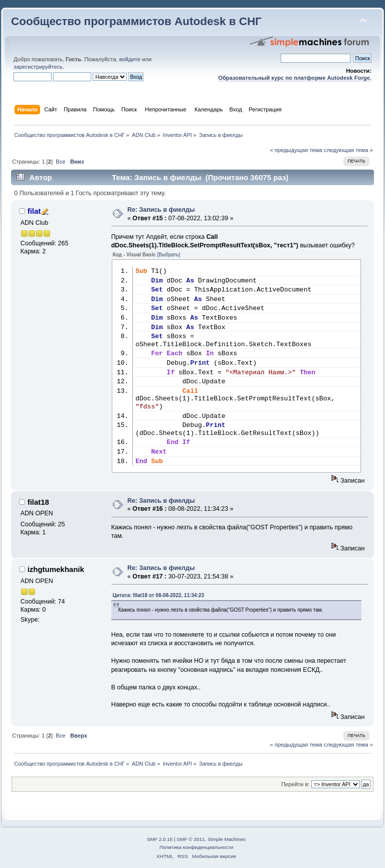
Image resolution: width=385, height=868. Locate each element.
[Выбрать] (169, 255)
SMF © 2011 (191, 839)
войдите (130, 59)
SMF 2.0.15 (160, 839)
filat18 (38, 502)
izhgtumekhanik (56, 569)
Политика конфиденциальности (196, 847)
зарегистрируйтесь (38, 67)
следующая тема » (348, 150)
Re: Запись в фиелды (161, 210)
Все (60, 162)
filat (34, 211)
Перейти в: (296, 784)
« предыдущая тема (296, 150)
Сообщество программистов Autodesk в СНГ (136, 21)
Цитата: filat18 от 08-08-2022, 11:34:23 (158, 595)
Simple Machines (227, 839)
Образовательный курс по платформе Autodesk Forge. (295, 78)
